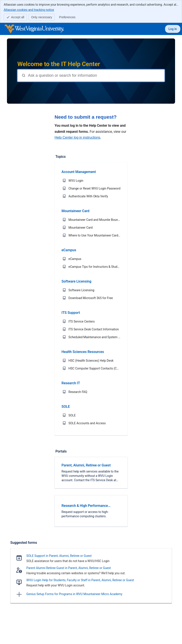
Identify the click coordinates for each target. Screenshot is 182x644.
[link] (91, 473)
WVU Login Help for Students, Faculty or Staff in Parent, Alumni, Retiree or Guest (80, 580)
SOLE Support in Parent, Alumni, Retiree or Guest (59, 556)
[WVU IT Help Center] (34, 29)
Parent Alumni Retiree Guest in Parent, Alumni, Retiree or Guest (69, 568)
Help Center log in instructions (78, 137)
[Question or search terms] (96, 76)
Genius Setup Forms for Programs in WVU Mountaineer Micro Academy (74, 594)
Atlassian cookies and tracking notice (29, 10)
